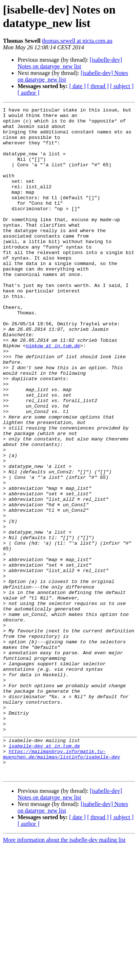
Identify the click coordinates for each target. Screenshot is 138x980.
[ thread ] (98, 86)
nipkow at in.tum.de (53, 394)
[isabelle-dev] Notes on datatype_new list (70, 63)
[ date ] (77, 86)
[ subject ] (122, 86)
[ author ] (29, 93)
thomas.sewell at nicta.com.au (77, 41)
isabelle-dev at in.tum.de (44, 874)
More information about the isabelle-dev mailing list (64, 974)
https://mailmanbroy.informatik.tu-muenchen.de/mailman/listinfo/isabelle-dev (61, 884)
